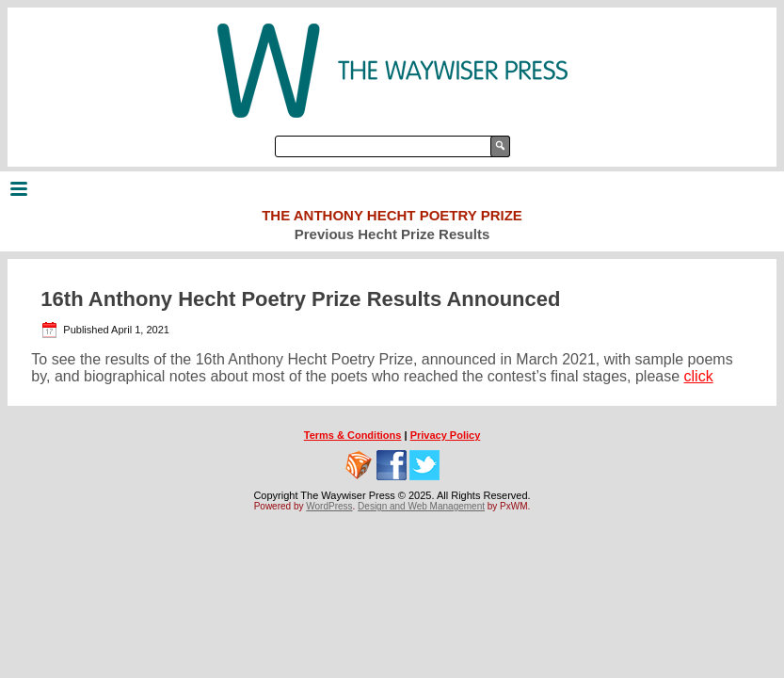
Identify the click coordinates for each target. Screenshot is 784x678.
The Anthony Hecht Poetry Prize (392, 215)
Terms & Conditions (353, 435)
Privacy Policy (446, 435)
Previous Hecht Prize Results (392, 234)
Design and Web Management (421, 506)
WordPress (329, 506)
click (699, 376)
